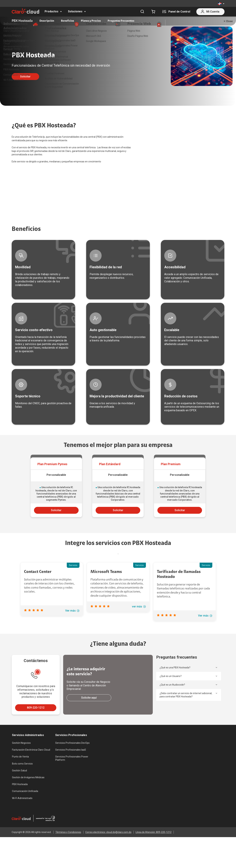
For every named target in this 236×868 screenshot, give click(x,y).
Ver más (72, 651)
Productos (51, 11)
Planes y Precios (91, 21)
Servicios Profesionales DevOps (72, 784)
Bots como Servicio (22, 804)
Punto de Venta (20, 797)
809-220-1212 (36, 748)
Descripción (47, 21)
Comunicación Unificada (25, 832)
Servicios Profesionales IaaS (71, 790)
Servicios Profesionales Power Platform (72, 799)
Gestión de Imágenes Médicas (28, 818)
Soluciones (75, 11)
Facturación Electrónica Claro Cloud (31, 790)
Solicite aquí (89, 738)
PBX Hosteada (20, 825)
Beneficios (67, 21)
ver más (139, 647)
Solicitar (25, 76)
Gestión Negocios (21, 784)
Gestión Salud (19, 811)
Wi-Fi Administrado (22, 839)
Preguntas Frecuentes (121, 21)
